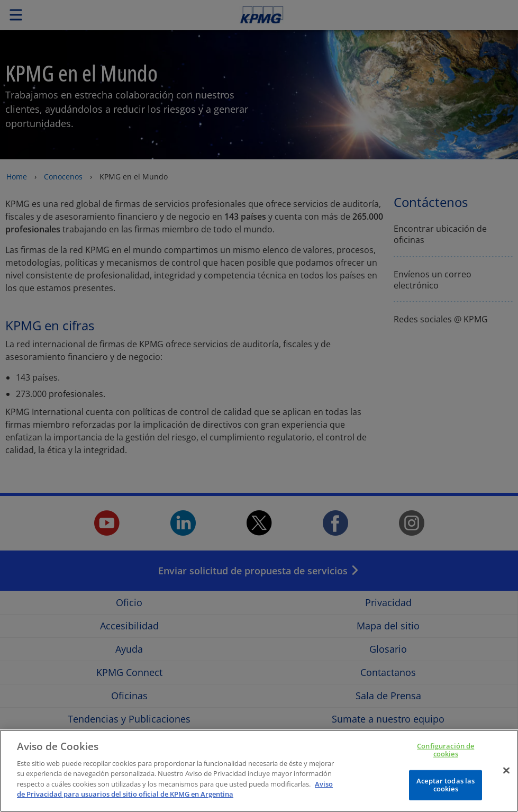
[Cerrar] (506, 781)
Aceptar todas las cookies (446, 796)
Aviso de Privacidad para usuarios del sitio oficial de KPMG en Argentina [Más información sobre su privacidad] (175, 800)
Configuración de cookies (446, 761)
